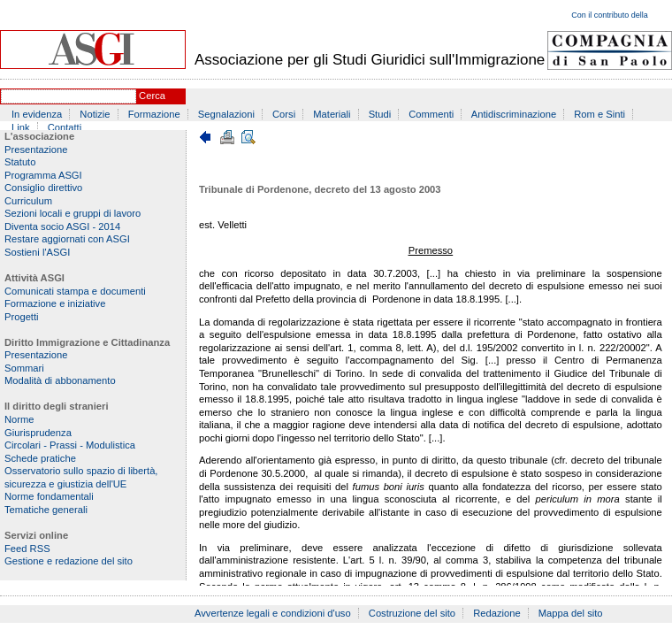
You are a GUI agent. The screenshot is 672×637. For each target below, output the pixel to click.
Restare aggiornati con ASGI (67, 239)
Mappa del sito (571, 613)
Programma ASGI (43, 175)
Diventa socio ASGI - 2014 (62, 226)
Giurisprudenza (38, 433)
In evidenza (37, 114)
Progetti (22, 317)
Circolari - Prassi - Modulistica (70, 445)
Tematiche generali (46, 510)
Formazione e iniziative (55, 303)
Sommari (24, 368)
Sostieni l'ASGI (37, 252)
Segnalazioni (226, 114)
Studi (380, 114)
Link (21, 127)
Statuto (20, 162)
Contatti (65, 127)
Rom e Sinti (599, 114)
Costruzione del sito (412, 613)
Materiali (332, 114)
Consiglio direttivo (43, 188)
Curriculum (28, 201)
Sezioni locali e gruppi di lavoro (73, 213)
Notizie (95, 114)
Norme (19, 419)
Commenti (431, 114)
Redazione (497, 613)
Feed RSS (27, 549)
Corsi (284, 114)
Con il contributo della (610, 15)
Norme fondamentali (49, 496)
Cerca (152, 96)
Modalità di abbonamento (60, 380)
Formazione (154, 114)
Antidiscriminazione (514, 114)
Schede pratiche (40, 458)
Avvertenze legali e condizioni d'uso (273, 613)
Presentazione (36, 150)
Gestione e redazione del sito (69, 561)
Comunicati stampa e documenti (75, 291)
